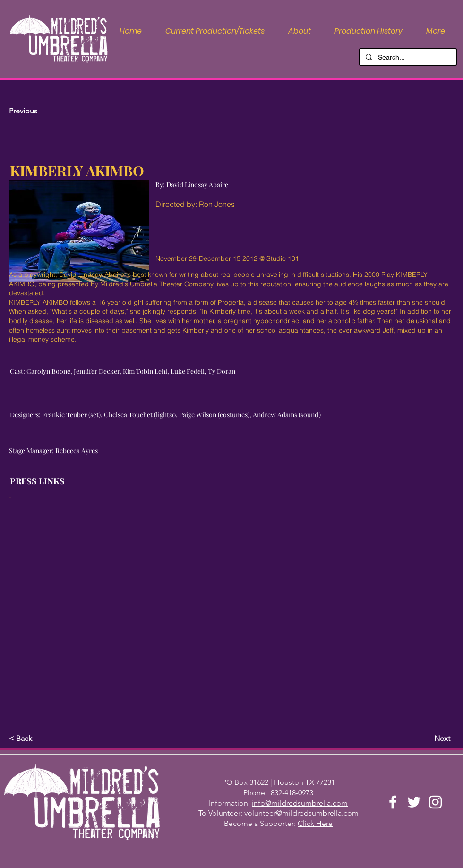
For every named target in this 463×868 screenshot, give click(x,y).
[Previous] (40, 111)
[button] (300, 31)
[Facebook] (393, 802)
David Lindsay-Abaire (92, 275)
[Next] (427, 739)
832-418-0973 (292, 793)
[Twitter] (414, 802)
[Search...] (407, 58)
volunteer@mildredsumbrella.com (301, 813)
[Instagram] (435, 802)
